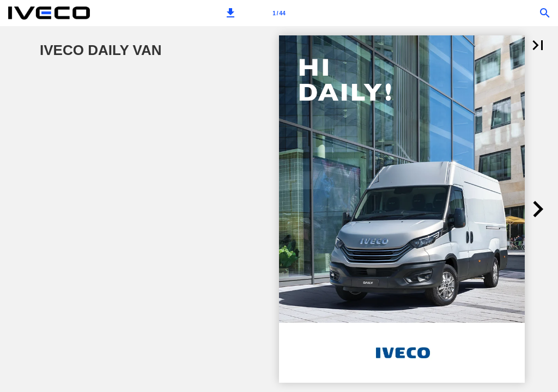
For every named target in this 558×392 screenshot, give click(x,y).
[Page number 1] (279, 13)
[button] (231, 13)
